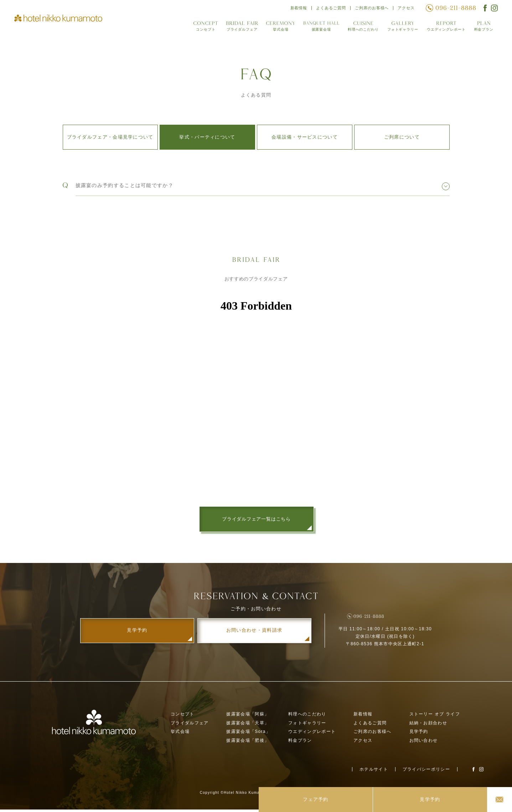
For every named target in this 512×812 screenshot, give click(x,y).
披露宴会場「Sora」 (248, 734)
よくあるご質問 (329, 9)
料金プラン (484, 28)
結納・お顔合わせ (428, 725)
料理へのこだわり (360, 28)
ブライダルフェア (238, 28)
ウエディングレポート (445, 28)
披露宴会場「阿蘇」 (248, 716)
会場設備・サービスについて (305, 137)
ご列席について (402, 137)
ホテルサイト (374, 771)
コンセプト (201, 28)
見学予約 (419, 734)
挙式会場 (277, 28)
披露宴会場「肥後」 (248, 743)
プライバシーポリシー (426, 771)
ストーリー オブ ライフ (435, 716)
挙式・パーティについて (207, 137)
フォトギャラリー (400, 28)
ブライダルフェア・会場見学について (110, 137)
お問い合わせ (424, 743)
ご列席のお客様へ (371, 9)
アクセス (406, 9)
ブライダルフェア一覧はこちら (256, 519)
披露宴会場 (317, 28)
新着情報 (296, 9)
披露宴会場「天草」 (248, 725)
